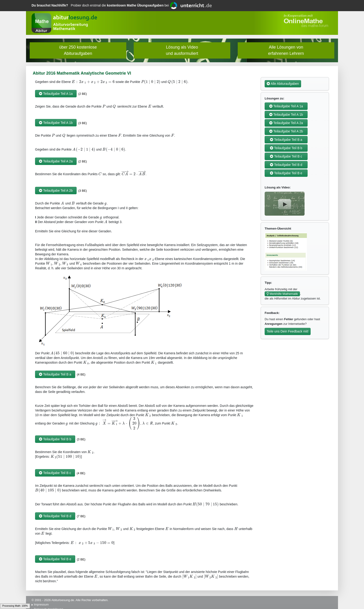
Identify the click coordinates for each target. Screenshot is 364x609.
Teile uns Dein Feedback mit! (288, 331)
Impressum (41, 604)
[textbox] (93, 82)
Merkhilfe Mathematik (282, 294)
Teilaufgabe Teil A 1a (56, 94)
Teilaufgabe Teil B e (55, 559)
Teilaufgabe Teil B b (55, 439)
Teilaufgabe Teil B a (55, 374)
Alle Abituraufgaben (283, 84)
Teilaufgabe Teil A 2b (56, 191)
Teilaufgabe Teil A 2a (56, 161)
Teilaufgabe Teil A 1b (56, 123)
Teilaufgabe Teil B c (55, 473)
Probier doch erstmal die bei (101, 5)
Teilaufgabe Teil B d (55, 516)
